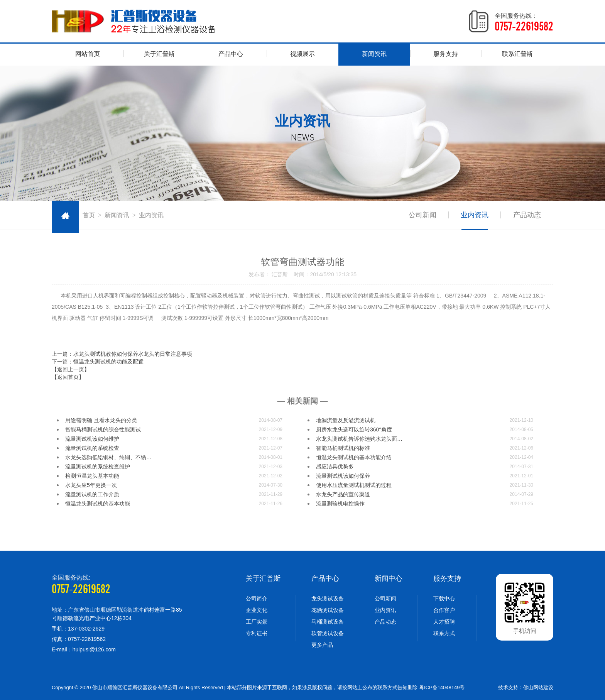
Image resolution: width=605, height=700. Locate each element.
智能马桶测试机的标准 (343, 448)
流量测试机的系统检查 (92, 448)
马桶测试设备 (328, 622)
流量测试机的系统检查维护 (98, 467)
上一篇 (122, 354)
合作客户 (444, 610)
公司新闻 (422, 215)
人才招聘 (444, 622)
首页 (89, 215)
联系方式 (444, 633)
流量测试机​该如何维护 (92, 439)
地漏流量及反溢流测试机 (346, 420)
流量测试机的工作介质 (92, 494)
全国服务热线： (524, 22)
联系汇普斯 (517, 54)
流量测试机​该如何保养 (343, 476)
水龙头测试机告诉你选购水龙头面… (359, 439)
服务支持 (446, 54)
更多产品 (322, 645)
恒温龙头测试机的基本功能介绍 (354, 457)
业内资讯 (475, 215)
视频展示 (302, 54)
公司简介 (257, 599)
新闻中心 (389, 578)
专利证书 (257, 633)
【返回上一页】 (71, 369)
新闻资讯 (374, 54)
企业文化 (257, 610)
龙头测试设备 (328, 599)
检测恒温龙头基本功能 (92, 476)
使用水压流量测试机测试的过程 (354, 485)
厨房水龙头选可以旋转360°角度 (354, 429)
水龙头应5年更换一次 (91, 485)
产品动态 (527, 215)
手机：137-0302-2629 (78, 629)
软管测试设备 (328, 633)
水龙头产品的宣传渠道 (343, 494)
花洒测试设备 (328, 610)
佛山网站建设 (538, 687)
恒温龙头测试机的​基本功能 (98, 504)
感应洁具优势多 (335, 467)
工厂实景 (257, 622)
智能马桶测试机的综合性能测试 (103, 429)
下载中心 (444, 599)
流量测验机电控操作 (340, 504)
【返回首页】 (68, 377)
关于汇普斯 (159, 54)
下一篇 (98, 362)
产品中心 (231, 54)
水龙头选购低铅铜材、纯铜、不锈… (108, 457)
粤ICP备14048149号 (442, 687)
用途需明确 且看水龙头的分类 (101, 420)
